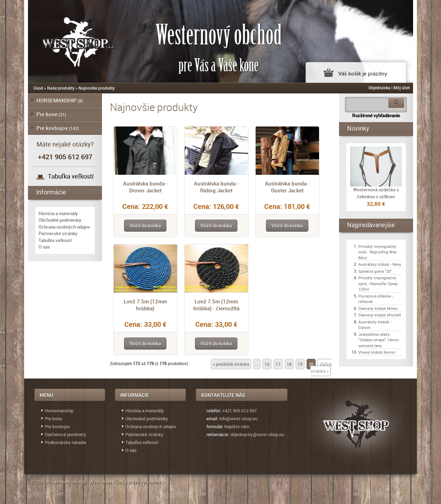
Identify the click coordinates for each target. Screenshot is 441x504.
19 (300, 364)
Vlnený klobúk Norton (377, 352)
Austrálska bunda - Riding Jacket (216, 187)
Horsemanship (59, 411)
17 (278, 364)
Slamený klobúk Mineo (378, 308)
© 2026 (39, 482)
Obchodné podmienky (60, 220)
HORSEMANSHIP (57, 100)
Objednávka (379, 88)
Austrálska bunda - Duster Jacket (287, 187)
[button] (145, 226)
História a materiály (58, 213)
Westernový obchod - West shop (79, 482)
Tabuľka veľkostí (71, 176)
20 (311, 364)
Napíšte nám (237, 426)
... (257, 364)
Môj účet (402, 88)
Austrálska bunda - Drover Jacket (145, 187)
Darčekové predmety (65, 434)
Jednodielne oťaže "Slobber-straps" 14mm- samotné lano (379, 340)
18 (289, 364)
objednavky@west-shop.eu (257, 434)
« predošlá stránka (231, 364)
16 (267, 364)
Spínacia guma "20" (375, 271)
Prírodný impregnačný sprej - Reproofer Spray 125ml (378, 283)
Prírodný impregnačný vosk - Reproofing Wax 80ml (378, 252)
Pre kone (47, 114)
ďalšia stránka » (321, 367)
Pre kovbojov (52, 128)
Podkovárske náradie (65, 442)
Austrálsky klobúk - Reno (380, 264)
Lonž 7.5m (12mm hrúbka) (145, 305)
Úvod (38, 88)
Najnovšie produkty (97, 88)
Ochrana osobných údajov (64, 227)
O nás (44, 247)
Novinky (358, 128)
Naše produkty (61, 88)
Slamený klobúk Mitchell (380, 315)
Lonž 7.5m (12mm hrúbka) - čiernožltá (216, 305)
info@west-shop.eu (238, 419)
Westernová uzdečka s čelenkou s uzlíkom (376, 193)
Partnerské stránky (58, 233)
